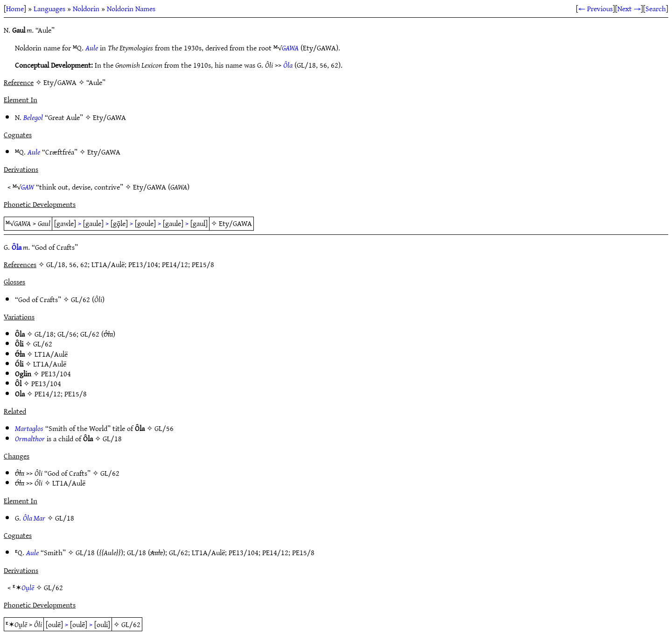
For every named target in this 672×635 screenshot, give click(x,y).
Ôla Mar (34, 518)
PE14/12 (48, 394)
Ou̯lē (28, 587)
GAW (28, 187)
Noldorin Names (131, 8)
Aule (92, 48)
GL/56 (67, 334)
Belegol (33, 117)
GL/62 (80, 299)
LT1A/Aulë (51, 354)
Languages (49, 8)
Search (656, 8)
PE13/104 (56, 374)
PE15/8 (76, 394)
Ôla (288, 65)
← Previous (595, 8)
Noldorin (86, 8)
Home (15, 8)
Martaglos (29, 428)
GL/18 (44, 334)
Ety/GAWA (109, 117)
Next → (629, 8)
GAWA (290, 48)
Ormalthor (30, 438)
